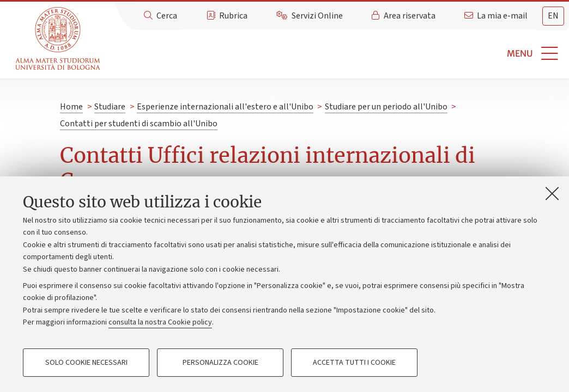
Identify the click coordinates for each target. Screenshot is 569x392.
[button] (336, 54)
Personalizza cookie (220, 363)
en (553, 16)
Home (71, 107)
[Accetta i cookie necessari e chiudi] (552, 193)
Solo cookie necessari (86, 363)
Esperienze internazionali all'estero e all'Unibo (225, 107)
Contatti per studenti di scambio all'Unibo (139, 124)
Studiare (110, 107)
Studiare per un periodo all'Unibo (386, 107)
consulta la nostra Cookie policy (160, 322)
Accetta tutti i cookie (354, 363)
